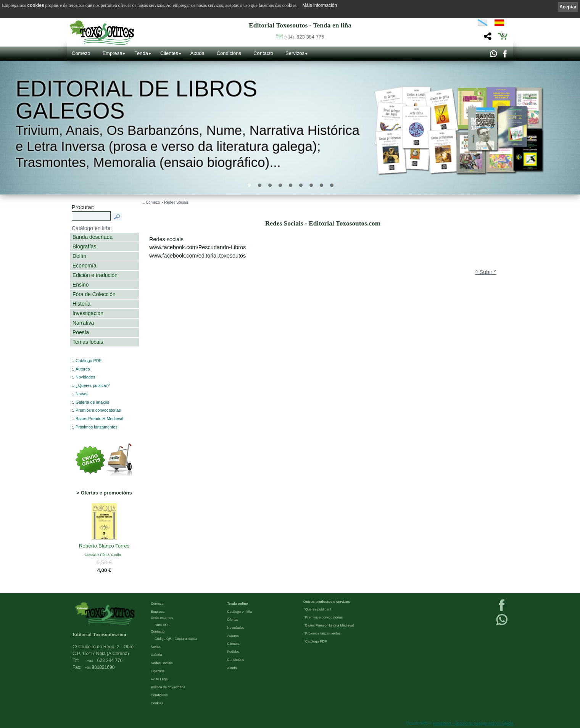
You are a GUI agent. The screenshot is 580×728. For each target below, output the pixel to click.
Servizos (295, 53)
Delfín (79, 256)
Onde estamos (162, 618)
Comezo (81, 53)
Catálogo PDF (89, 361)
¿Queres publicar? (93, 385)
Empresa (112, 53)
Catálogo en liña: (92, 228)
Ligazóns (158, 671)
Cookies (157, 703)
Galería (156, 655)
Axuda (197, 53)
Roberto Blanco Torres (104, 546)
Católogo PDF (316, 641)
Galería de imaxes (92, 402)
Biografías (84, 246)
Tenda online (238, 604)
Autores (83, 369)
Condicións (229, 53)
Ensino (81, 285)
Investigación (88, 313)
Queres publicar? (318, 609)
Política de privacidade (168, 687)
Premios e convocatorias (98, 410)
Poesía (81, 332)
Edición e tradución (95, 275)
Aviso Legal (159, 679)
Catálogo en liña (239, 612)
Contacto (263, 53)
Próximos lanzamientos (323, 633)
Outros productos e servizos (327, 602)
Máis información (320, 5)
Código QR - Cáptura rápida (176, 639)
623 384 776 (304, 37)
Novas (81, 394)
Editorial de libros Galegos (137, 100)
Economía (84, 266)
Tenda (141, 53)
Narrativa (83, 323)
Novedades (236, 628)
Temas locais (88, 342)
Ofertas (233, 620)
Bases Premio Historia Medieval (330, 625)
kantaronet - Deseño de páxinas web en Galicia (473, 723)
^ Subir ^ (486, 272)
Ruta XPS (162, 625)
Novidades (85, 377)
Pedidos (233, 652)
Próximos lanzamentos (97, 427)
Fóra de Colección (94, 294)
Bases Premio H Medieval (99, 419)
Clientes (169, 53)
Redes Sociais (176, 202)
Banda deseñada (93, 237)
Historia (81, 304)
